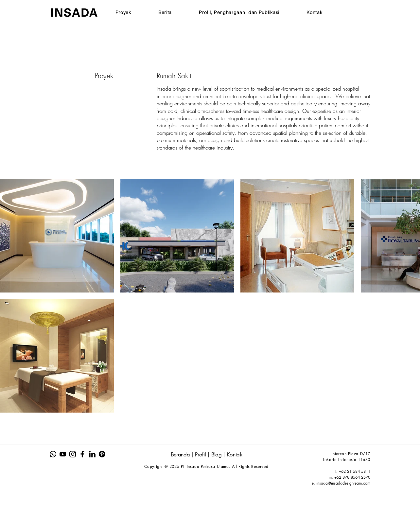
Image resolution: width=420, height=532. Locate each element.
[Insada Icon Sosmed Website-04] (82, 454)
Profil (201, 454)
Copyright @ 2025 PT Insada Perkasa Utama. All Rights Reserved (206, 466)
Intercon (340, 454)
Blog (217, 454)
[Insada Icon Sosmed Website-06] (102, 454)
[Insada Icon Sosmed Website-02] (63, 454)
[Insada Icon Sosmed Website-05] (92, 454)
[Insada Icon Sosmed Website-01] (53, 454)
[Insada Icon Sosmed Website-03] (73, 454)
